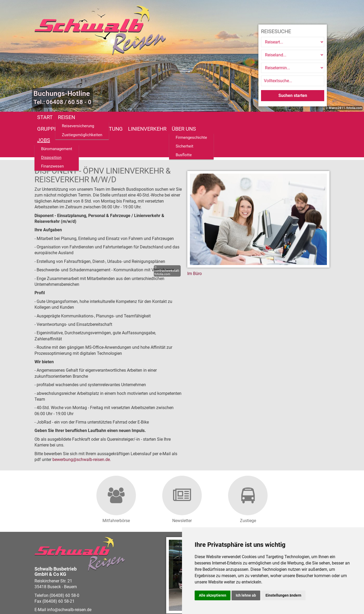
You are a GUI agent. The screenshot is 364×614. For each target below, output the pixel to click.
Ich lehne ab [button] (246, 595)
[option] (182, 56)
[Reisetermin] (293, 68)
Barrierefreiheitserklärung (157, 595)
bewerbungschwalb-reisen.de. (82, 425)
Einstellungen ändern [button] (283, 595)
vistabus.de (65, 600)
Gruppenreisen (101, 117)
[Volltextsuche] (293, 81)
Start (45, 117)
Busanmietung (146, 117)
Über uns (227, 117)
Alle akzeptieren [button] (213, 595)
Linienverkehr (190, 117)
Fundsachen (279, 117)
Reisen (67, 117)
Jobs (251, 117)
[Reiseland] (293, 55)
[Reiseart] (293, 42)
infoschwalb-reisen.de (69, 575)
